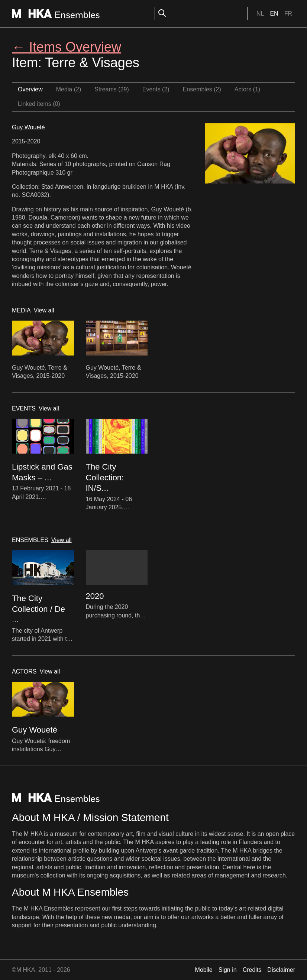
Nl (260, 14)
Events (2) (156, 89)
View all (44, 310)
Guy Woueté (28, 127)
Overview (30, 89)
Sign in (228, 970)
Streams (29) (112, 89)
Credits (252, 970)
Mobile (204, 970)
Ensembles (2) (202, 89)
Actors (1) (247, 89)
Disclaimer (281, 970)
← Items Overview (67, 47)
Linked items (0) (39, 104)
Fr (288, 14)
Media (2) (69, 89)
